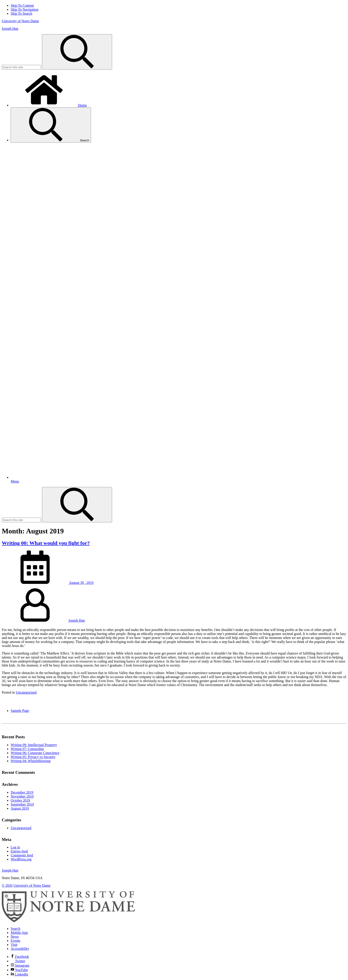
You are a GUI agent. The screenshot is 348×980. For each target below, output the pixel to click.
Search (51, 125)
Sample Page (20, 711)
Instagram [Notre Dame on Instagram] (20, 965)
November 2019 (22, 796)
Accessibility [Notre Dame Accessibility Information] (20, 949)
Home (49, 105)
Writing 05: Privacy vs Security (33, 757)
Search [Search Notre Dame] (16, 929)
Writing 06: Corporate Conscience (35, 753)
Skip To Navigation (25, 9)
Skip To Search (21, 13)
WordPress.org (21, 859)
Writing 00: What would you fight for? (46, 543)
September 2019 (22, 804)
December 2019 (22, 792)
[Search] (77, 52)
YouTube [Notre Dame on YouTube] (19, 970)
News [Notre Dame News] (15, 937)
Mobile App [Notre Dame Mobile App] (19, 933)
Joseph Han (10, 29)
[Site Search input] (21, 67)
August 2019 (20, 808)
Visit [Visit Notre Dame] (14, 945)
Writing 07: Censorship (27, 749)
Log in (15, 847)
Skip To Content (22, 5)
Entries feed (19, 851)
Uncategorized (26, 692)
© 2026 (7, 885)
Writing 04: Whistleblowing (31, 761)
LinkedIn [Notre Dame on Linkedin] (19, 974)
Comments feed (22, 855)
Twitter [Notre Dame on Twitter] (18, 961)
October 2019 (20, 800)
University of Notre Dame (20, 21)
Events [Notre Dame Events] (16, 941)
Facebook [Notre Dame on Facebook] (20, 957)
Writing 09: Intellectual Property (34, 745)
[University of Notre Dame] (68, 921)
